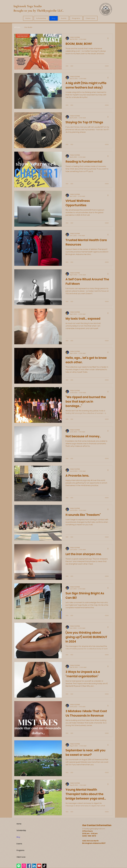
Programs (20, 850)
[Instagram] (24, 866)
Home (19, 824)
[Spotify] (19, 866)
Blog (18, 837)
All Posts (17, 27)
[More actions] (109, 38)
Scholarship (21, 830)
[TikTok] (44, 866)
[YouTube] (39, 866)
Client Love (21, 857)
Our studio (28, 27)
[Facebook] (29, 866)
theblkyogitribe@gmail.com (94, 829)
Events (19, 844)
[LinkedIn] (34, 866)
